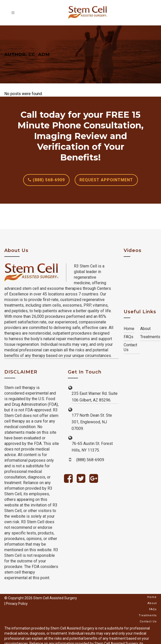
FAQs (128, 337)
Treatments (150, 337)
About (145, 329)
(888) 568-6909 (46, 180)
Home (129, 329)
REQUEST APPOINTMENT (106, 180)
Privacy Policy (17, 604)
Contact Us (130, 347)
